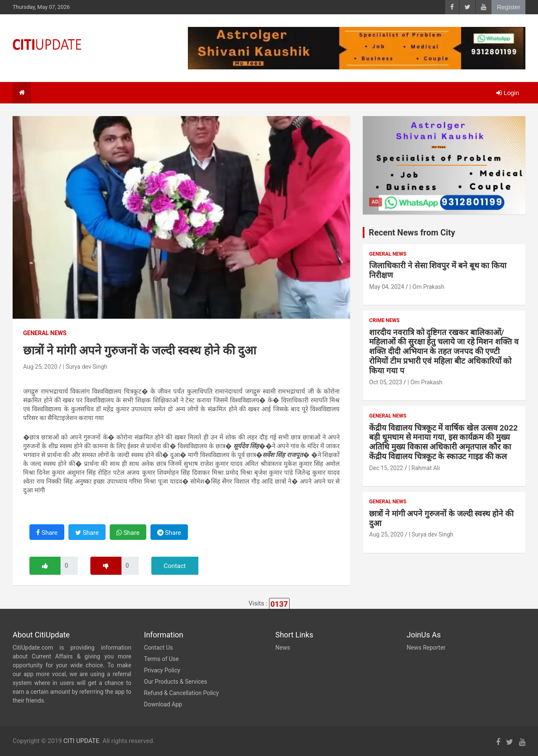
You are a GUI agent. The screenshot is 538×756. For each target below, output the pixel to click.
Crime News (384, 320)
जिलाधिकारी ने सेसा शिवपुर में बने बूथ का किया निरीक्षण (438, 270)
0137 (279, 604)
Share (47, 533)
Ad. (376, 202)
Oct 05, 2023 (385, 382)
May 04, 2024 (386, 287)
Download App (163, 704)
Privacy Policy (162, 670)
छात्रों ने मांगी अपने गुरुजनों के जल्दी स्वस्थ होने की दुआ (441, 518)
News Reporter (426, 648)
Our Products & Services (176, 682)
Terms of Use (162, 659)
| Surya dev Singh (85, 367)
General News (45, 333)
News (283, 648)
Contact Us (159, 648)
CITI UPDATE (82, 741)
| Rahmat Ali (424, 468)
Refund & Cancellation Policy (182, 693)
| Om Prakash (427, 287)
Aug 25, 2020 (40, 367)
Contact (175, 566)
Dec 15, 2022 (386, 468)
